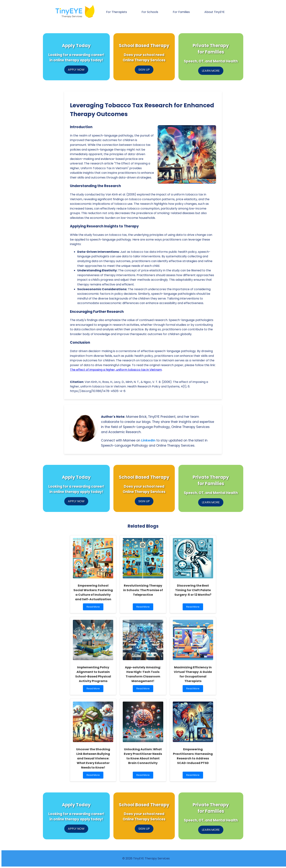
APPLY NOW (76, 70)
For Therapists (117, 12)
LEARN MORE (211, 71)
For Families (181, 12)
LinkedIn (148, 440)
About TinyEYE (214, 12)
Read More (94, 608)
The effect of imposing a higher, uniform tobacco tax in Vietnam (116, 370)
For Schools (150, 12)
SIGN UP (144, 70)
